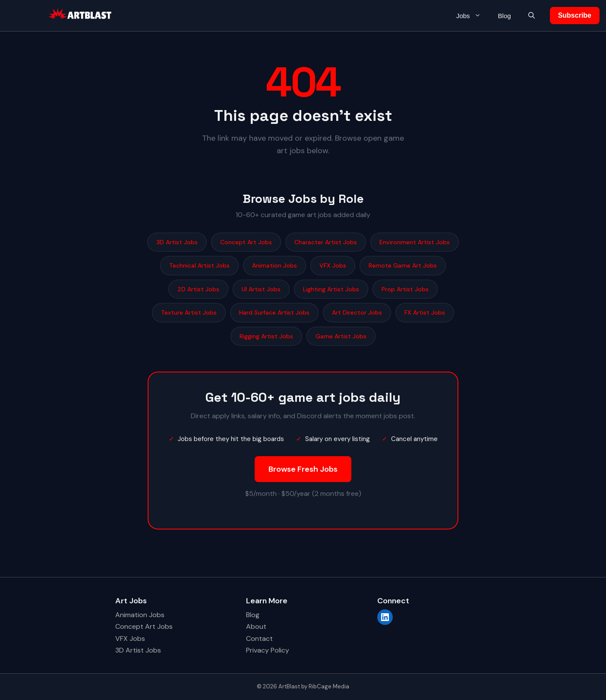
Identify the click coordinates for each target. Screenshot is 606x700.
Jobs (473, 16)
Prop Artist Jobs (405, 289)
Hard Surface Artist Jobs (274, 312)
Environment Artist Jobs (415, 242)
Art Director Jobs (357, 312)
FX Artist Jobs (425, 312)
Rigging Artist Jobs (266, 336)
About (256, 626)
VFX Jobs (333, 265)
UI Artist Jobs (261, 289)
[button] (532, 16)
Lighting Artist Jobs (331, 289)
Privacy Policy (268, 650)
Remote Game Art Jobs (403, 265)
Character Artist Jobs (326, 242)
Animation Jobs (275, 265)
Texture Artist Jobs (189, 312)
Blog (505, 16)
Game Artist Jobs (341, 336)
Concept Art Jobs (246, 242)
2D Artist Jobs (198, 289)
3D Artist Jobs (177, 242)
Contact (259, 639)
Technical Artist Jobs (199, 265)
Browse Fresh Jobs (303, 469)
